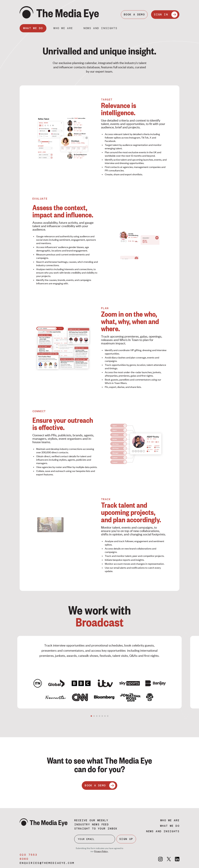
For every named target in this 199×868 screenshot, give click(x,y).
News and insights (100, 28)
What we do (33, 28)
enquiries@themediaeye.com (47, 863)
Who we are (63, 28)
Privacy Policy (101, 851)
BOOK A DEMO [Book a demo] (134, 14)
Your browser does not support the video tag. (136, 242)
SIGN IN (166, 15)
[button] (91, 716)
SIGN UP (126, 839)
